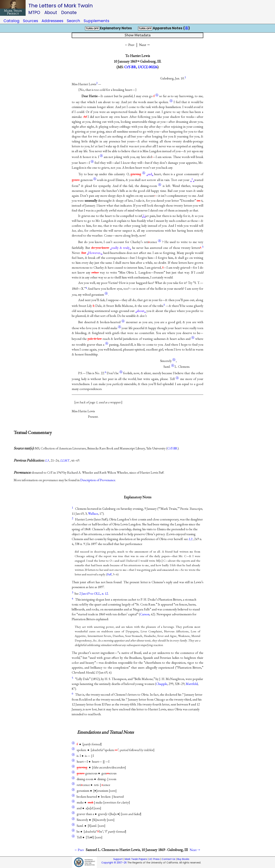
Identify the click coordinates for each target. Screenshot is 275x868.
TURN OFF (92, 28)
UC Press (154, 859)
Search (73, 21)
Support (118, 859)
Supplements (96, 21)
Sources (31, 21)
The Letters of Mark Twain (61, 6)
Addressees (52, 21)
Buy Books (183, 859)
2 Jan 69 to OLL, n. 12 (94, 593)
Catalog (11, 21)
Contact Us (168, 859)
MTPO (34, 13)
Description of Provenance (98, 480)
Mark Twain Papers (136, 859)
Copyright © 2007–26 (114, 863)
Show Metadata (138, 35)
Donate (69, 13)
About (51, 13)
